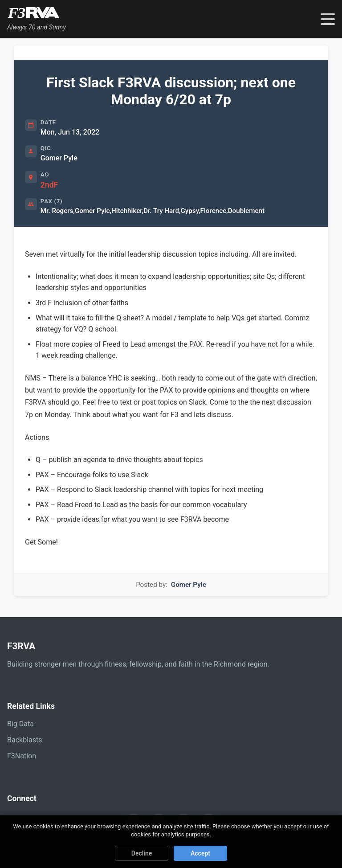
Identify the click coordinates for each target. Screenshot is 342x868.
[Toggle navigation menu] (328, 19)
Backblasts (24, 740)
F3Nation (22, 756)
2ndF (49, 185)
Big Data (20, 724)
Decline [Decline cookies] (142, 853)
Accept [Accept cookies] (200, 853)
